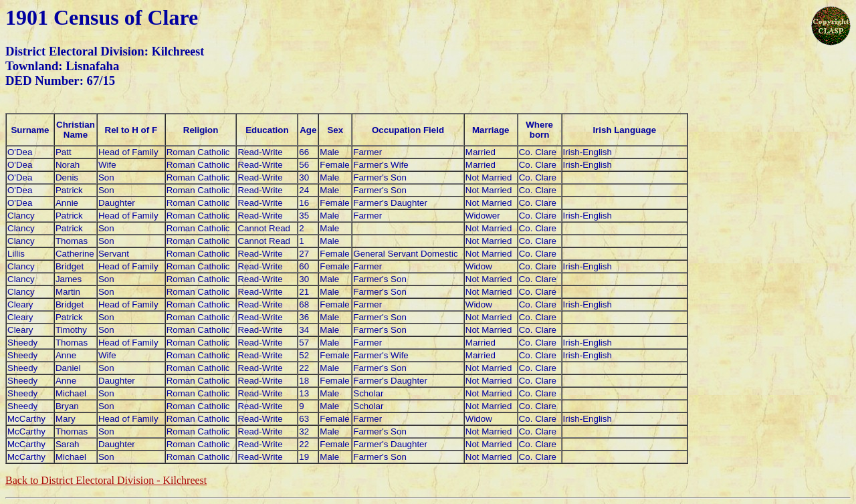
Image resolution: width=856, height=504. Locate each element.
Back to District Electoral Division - (106, 480)
